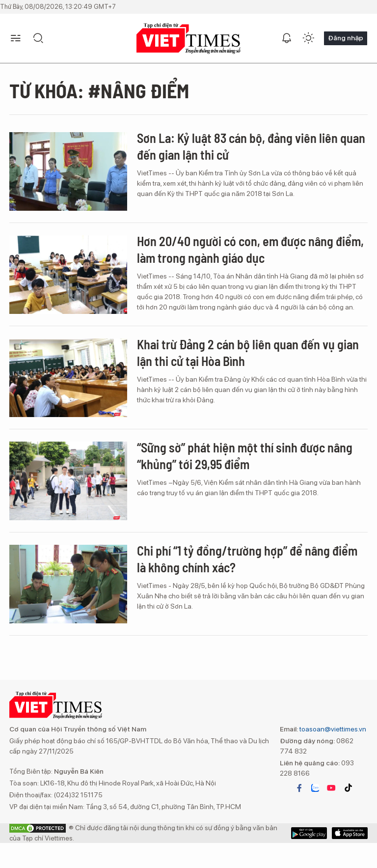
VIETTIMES (188, 39)
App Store (309, 833)
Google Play (350, 833)
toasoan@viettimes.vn (332, 729)
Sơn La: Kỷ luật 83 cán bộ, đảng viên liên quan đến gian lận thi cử (251, 146)
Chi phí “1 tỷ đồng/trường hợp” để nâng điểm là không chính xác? (247, 559)
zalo (315, 788)
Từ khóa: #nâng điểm (99, 90)
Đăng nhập (346, 38)
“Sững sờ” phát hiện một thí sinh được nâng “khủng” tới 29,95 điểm (245, 456)
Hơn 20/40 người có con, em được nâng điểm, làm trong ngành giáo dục (250, 249)
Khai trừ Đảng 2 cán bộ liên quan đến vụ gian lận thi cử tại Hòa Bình (248, 352)
